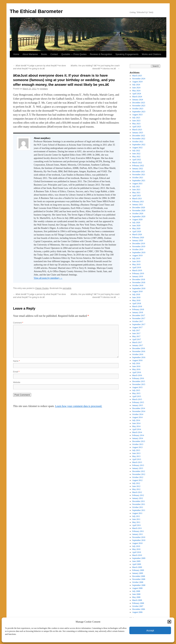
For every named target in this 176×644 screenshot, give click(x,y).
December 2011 (139, 501)
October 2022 (138, 142)
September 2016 (139, 357)
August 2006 (137, 612)
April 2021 (137, 196)
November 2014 (139, 411)
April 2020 (137, 231)
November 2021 (139, 175)
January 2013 (138, 468)
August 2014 (137, 417)
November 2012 (139, 474)
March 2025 (137, 76)
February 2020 (138, 237)
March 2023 (137, 130)
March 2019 (137, 270)
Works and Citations (151, 54)
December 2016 (139, 348)
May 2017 (136, 336)
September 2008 (139, 585)
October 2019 (138, 249)
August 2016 (137, 360)
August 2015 (137, 387)
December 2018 (139, 279)
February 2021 (138, 202)
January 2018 (138, 312)
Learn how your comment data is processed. (79, 406)
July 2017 (136, 330)
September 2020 (139, 216)
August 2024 (137, 82)
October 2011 (138, 507)
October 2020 (138, 214)
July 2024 (136, 85)
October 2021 (138, 178)
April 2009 (137, 564)
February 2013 (138, 465)
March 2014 (137, 432)
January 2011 (138, 534)
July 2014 (136, 420)
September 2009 (139, 558)
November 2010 (139, 537)
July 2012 (136, 483)
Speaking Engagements (127, 54)
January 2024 (138, 100)
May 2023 (136, 124)
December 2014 (139, 408)
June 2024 (136, 88)
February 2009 (138, 570)
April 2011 (137, 525)
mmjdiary (44, 89)
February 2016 (138, 378)
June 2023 (136, 121)
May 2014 (136, 426)
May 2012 (136, 489)
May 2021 (136, 193)
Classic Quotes (42, 288)
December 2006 (139, 609)
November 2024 (139, 79)
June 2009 (136, 561)
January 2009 (138, 573)
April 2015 (137, 396)
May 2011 (136, 522)
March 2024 (137, 97)
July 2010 (136, 546)
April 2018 (137, 303)
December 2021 (139, 172)
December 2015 (139, 381)
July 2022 (136, 151)
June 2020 (136, 225)
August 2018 (137, 291)
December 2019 (139, 243)
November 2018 (139, 282)
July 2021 (136, 187)
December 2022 (139, 136)
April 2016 (137, 372)
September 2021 (139, 181)
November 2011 (139, 504)
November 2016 (139, 351)
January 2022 (138, 169)
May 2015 (136, 393)
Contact (54, 54)
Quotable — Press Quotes (74, 54)
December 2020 (139, 208)
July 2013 (136, 450)
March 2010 (137, 555)
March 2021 (137, 199)
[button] (169, 622)
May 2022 (136, 157)
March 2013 (137, 462)
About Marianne (30, 54)
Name (16, 361)
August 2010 (137, 543)
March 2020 (137, 234)
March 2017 (137, 342)
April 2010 (137, 552)
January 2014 (138, 438)
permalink (67, 288)
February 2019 (138, 273)
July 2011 (136, 516)
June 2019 (136, 261)
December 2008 (139, 576)
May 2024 (136, 91)
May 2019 (136, 264)
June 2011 (136, 519)
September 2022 (139, 145)
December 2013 (139, 441)
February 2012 (138, 495)
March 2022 (137, 163)
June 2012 (136, 486)
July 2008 (136, 591)
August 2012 (137, 480)
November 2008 (139, 579)
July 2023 (136, 118)
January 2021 (138, 205)
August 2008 (137, 588)
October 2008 (138, 582)
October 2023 (138, 109)
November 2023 (139, 106)
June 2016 (136, 366)
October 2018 (138, 285)
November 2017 (139, 318)
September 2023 (139, 112)
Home (16, 54)
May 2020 (136, 228)
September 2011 (139, 510)
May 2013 (136, 456)
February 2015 (138, 402)
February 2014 (138, 435)
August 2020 (137, 219)
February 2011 (138, 531)
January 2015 (138, 405)
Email (16, 372)
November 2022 (139, 139)
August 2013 (137, 447)
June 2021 (136, 190)
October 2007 (138, 606)
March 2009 (137, 567)
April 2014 (137, 429)
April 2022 (137, 160)
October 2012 (138, 477)
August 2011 (137, 513)
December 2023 (139, 103)
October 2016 (138, 354)
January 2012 (138, 498)
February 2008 (138, 603)
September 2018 (139, 288)
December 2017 (139, 315)
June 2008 (136, 594)
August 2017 (137, 327)
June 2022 (136, 154)
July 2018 (136, 294)
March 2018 (137, 306)
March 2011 (137, 528)
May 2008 (136, 597)
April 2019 (137, 267)
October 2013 (138, 444)
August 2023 (137, 115)
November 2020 (139, 211)
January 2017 (138, 345)
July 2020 (136, 222)
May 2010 (136, 549)
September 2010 (139, 540)
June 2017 (136, 333)
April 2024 (137, 94)
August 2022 (137, 148)
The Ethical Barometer (36, 11)
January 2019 (138, 276)
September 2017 (139, 324)
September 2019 (139, 252)
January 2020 (138, 240)
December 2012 (139, 471)
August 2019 (137, 255)
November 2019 (139, 246)
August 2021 (137, 184)
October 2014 (138, 414)
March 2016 (137, 375)
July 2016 (136, 363)
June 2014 (136, 423)
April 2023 (137, 127)
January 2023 (138, 133)
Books (44, 54)
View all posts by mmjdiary (48, 278)
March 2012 (137, 492)
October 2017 (138, 321)
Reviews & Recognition (101, 54)
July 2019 (136, 258)
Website (17, 382)
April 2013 (137, 459)
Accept (150, 630)
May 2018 (136, 300)
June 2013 (136, 453)
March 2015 (137, 399)
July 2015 (136, 390)
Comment (18, 323)
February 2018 (138, 309)
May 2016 (136, 369)
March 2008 (137, 600)
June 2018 (136, 297)
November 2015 (139, 384)
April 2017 (137, 339)
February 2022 (138, 166)
